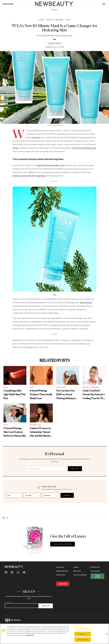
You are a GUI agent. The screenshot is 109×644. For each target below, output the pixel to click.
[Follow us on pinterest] (12, 572)
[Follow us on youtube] (24, 572)
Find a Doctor (95, 567)
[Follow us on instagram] (18, 572)
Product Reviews (55, 20)
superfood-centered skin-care (50, 165)
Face (68, 20)
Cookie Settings (97, 576)
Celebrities (35, 425)
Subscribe (8, 4)
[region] (54, 634)
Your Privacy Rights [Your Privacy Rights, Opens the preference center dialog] (83, 628)
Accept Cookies (83, 640)
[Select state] (14, 495)
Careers (76, 567)
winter (16, 148)
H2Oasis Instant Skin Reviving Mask (29, 176)
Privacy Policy (95, 571)
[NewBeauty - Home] (54, 4)
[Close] (107, 634)
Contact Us (60, 567)
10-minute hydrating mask (84, 148)
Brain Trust (77, 571)
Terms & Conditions (80, 575)
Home (41, 20)
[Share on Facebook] (4, 518)
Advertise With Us (62, 571)
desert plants (86, 302)
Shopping (61, 387)
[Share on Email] (7, 518)
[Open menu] (104, 4)
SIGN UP (75, 469)
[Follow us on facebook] (6, 572)
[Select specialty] (32, 495)
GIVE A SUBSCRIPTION (63, 544)
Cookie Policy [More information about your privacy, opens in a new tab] (30, 635)
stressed (35, 137)
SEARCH (67, 495)
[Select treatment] (51, 495)
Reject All (83, 634)
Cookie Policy (61, 575)
